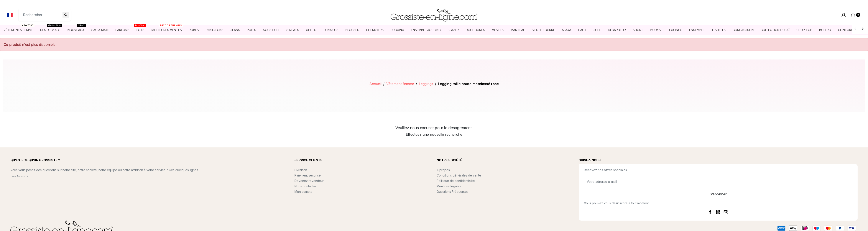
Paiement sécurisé (308, 175)
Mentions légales (449, 186)
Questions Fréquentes (452, 192)
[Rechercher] (45, 15)
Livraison (301, 170)
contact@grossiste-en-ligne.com (45, 189)
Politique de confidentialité (456, 181)
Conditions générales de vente (459, 175)
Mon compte (303, 192)
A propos (443, 170)
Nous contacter (305, 186)
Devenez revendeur (309, 181)
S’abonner (718, 194)
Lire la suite (19, 176)
